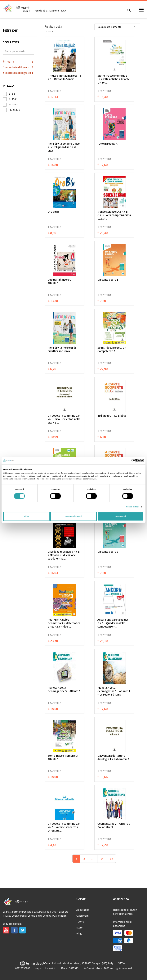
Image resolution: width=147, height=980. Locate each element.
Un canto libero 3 (108, 552)
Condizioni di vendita (40, 916)
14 (102, 859)
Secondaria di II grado (17, 73)
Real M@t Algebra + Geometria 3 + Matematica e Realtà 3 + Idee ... (64, 623)
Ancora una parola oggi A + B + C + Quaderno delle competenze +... (114, 623)
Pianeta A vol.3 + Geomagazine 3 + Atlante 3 (64, 690)
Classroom (82, 916)
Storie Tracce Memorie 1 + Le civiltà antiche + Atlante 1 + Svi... (114, 79)
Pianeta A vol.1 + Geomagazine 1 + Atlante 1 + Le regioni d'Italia (114, 691)
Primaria (8, 62)
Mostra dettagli (133, 507)
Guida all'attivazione (47, 11)
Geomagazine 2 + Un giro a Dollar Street (114, 826)
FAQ (63, 11)
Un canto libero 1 (108, 280)
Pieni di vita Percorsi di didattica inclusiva (62, 350)
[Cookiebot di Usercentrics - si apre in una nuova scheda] (127, 461)
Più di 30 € (14, 110)
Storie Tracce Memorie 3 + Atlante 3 (64, 758)
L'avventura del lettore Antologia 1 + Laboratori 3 (113, 758)
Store (79, 928)
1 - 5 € (12, 94)
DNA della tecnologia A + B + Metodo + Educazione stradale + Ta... (64, 555)
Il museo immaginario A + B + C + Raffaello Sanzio (64, 78)
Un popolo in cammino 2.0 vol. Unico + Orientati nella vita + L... (64, 419)
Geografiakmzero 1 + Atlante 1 (61, 282)
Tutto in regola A (107, 144)
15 (111, 859)
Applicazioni (83, 910)
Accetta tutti (121, 516)
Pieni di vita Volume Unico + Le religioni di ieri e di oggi (64, 147)
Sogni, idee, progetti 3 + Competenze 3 (112, 350)
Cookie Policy (19, 916)
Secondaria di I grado (17, 67)
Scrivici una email (123, 914)
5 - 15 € (13, 99)
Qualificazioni (60, 916)
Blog (79, 934)
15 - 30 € (13, 104)
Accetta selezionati (73, 516)
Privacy (7, 916)
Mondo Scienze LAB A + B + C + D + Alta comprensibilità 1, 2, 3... (114, 215)
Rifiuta (26, 516)
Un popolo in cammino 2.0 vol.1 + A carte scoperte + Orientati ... (64, 827)
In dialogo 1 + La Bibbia (112, 416)
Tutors (80, 922)
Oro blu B (53, 212)
